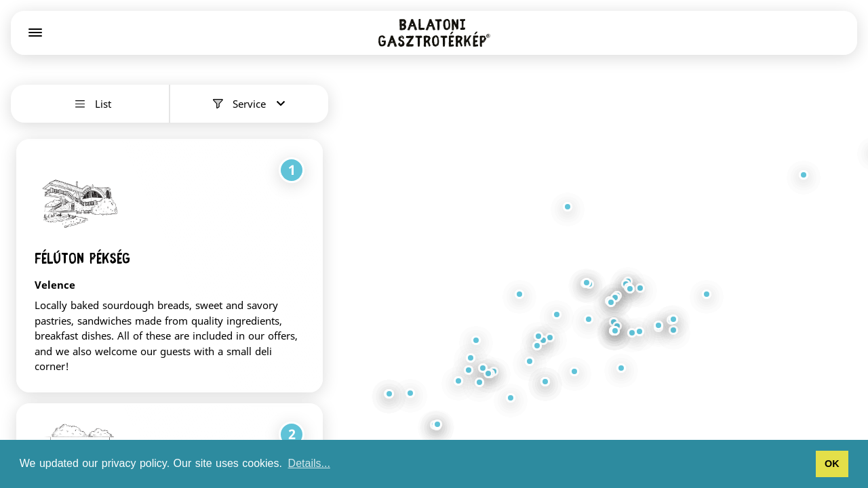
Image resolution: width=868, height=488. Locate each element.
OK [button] (832, 464)
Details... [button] (309, 463)
